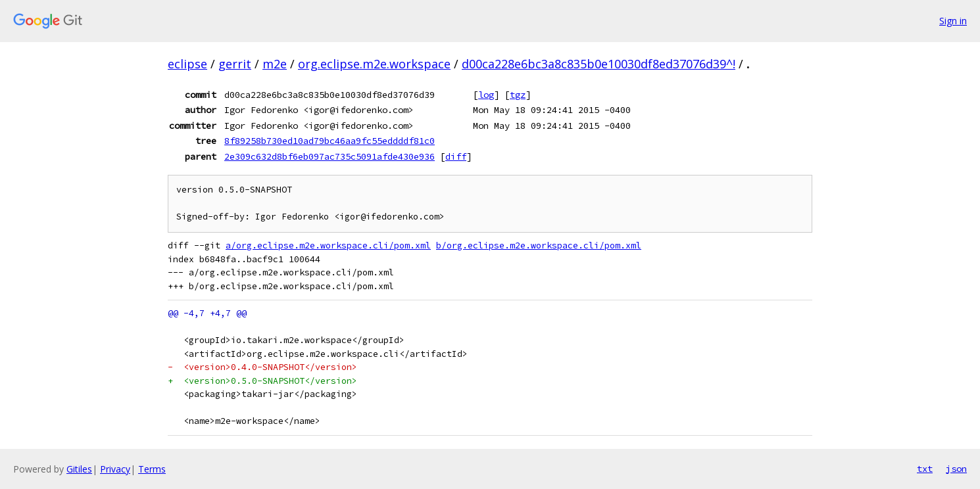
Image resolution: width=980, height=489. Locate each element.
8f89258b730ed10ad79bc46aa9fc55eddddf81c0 (330, 141)
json (956, 469)
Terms (152, 469)
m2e (275, 64)
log (486, 95)
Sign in (953, 21)
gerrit (235, 64)
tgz (518, 95)
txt (925, 469)
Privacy (115, 469)
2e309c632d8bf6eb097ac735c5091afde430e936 (330, 156)
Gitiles (79, 469)
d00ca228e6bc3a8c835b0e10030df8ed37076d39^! (599, 64)
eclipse (187, 64)
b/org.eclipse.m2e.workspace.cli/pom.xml (539, 245)
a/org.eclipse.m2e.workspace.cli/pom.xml (328, 245)
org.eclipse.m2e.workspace (374, 64)
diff (456, 156)
